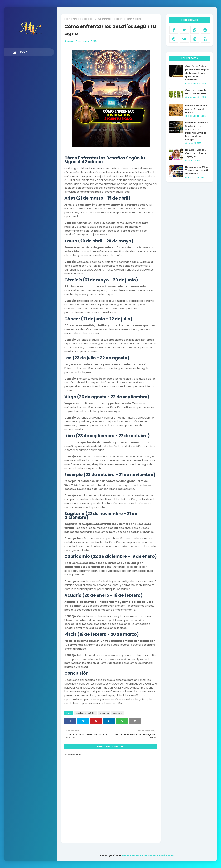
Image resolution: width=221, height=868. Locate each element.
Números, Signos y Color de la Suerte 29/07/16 (196, 153)
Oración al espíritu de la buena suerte (196, 92)
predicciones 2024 (86, 713)
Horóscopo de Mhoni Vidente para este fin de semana (197, 170)
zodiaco (88, 19)
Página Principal (73, 19)
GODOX (70, 41)
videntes (104, 713)
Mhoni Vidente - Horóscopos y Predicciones (148, 855)
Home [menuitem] (19, 52)
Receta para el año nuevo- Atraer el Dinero (196, 109)
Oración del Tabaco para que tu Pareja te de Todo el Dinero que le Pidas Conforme (197, 73)
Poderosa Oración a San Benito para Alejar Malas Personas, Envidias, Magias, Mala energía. (197, 131)
